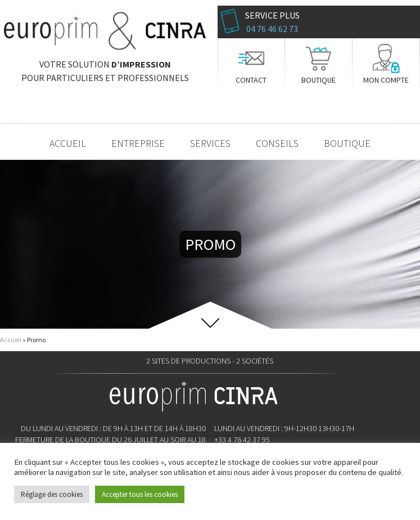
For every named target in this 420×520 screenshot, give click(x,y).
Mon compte (386, 80)
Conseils (277, 143)
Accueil (68, 143)
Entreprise (138, 143)
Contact (251, 80)
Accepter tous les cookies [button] (140, 494)
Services (210, 143)
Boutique (319, 80)
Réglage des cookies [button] (52, 494)
